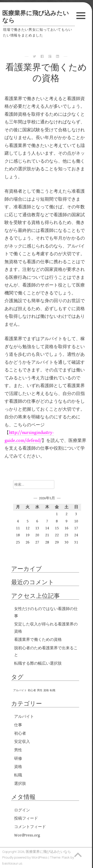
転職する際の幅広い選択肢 (38, 664)
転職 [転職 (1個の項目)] (53, 690)
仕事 (18, 725)
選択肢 (20, 784)
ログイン (22, 810)
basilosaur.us (12, 863)
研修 (18, 759)
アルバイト (24, 717)
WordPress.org (27, 835)
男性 (18, 750)
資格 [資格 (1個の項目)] (46, 690)
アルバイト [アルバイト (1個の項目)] (20, 690)
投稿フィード (26, 818)
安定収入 (22, 742)
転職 (18, 775)
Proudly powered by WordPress (25, 857)
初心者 (20, 734)
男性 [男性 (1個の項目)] (40, 690)
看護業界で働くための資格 (38, 640)
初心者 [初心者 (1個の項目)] (32, 690)
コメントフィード (30, 827)
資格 (18, 767)
